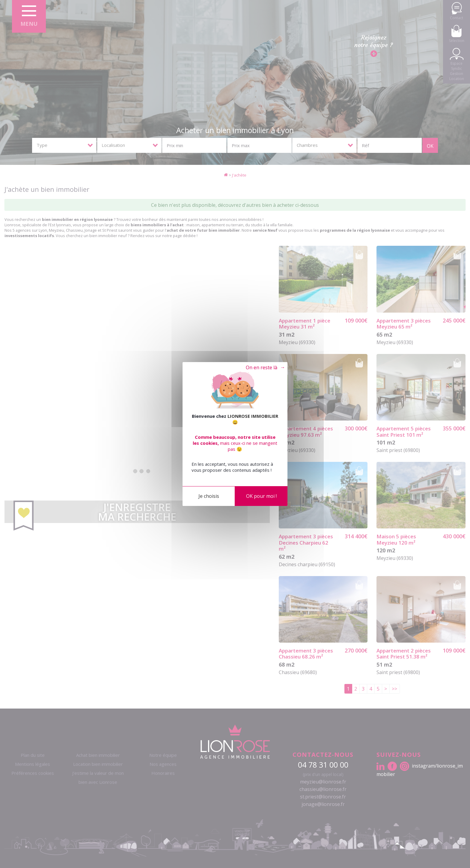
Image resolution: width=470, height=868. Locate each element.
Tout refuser (260, 368)
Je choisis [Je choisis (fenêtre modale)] (209, 496)
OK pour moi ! (261, 496)
